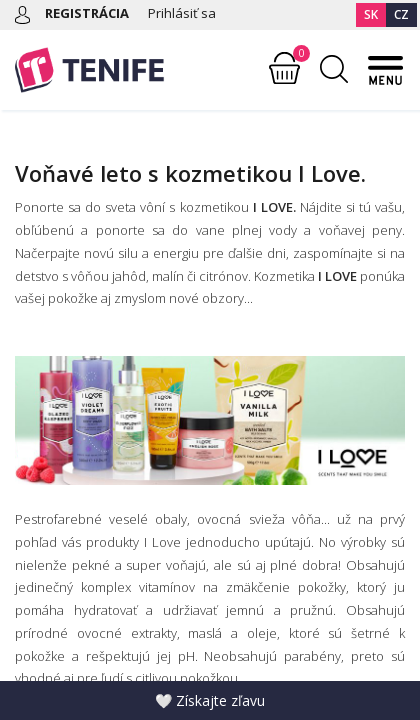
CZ (401, 14)
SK (371, 14)
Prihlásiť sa (182, 13)
